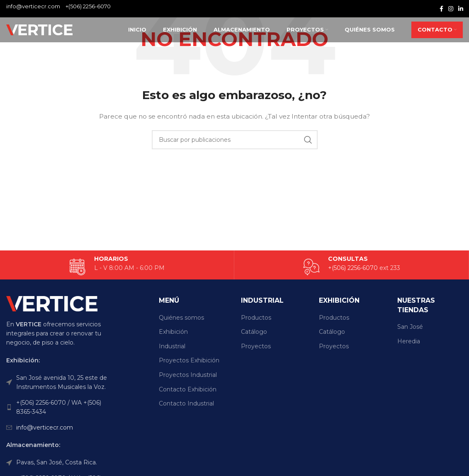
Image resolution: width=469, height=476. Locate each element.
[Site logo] (39, 29)
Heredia (409, 341)
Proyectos (256, 346)
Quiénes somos (181, 318)
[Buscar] (235, 140)
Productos (256, 318)
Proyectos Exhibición (189, 360)
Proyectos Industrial (188, 375)
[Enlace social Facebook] (441, 9)
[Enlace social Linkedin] (461, 9)
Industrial (172, 346)
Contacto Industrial (186, 403)
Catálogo (254, 332)
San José (410, 327)
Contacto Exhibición (188, 389)
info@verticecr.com (45, 427)
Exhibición (173, 332)
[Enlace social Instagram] (451, 9)
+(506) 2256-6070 (88, 6)
